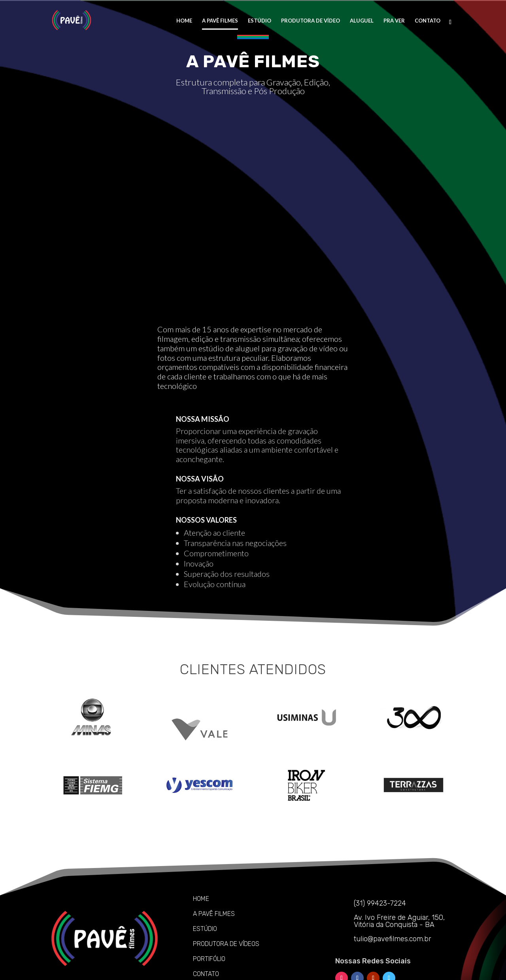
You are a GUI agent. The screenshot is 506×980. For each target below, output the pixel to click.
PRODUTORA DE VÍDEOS (226, 896)
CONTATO (428, 21)
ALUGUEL (362, 21)
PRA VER (394, 21)
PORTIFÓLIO (209, 911)
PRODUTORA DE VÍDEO (311, 21)
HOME (184, 21)
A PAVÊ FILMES (220, 21)
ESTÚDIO (260, 21)
